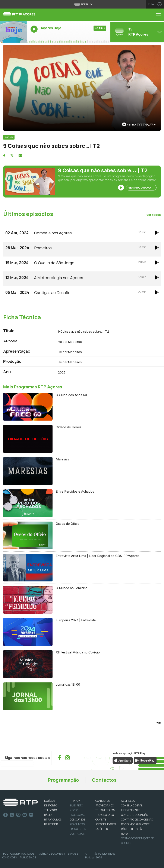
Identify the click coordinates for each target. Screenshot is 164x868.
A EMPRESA (128, 801)
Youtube (25, 815)
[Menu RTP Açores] (160, 15)
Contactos (104, 780)
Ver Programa (141, 187)
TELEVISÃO (51, 810)
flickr (31, 815)
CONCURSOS (78, 820)
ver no (139, 124)
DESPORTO (51, 805)
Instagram (18, 815)
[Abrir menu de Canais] (137, 32)
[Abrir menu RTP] (82, 4)
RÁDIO (48, 815)
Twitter (12, 815)
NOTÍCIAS (50, 801)
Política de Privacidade (19, 854)
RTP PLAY (75, 801)
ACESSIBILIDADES (106, 824)
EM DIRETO (76, 805)
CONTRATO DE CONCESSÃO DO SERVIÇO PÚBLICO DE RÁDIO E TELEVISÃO (137, 824)
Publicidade (28, 857)
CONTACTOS (103, 801)
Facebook (6, 815)
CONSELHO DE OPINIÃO (135, 815)
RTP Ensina (51, 824)
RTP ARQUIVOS (53, 820)
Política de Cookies (50, 854)
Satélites (102, 829)
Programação (63, 780)
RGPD (124, 834)
